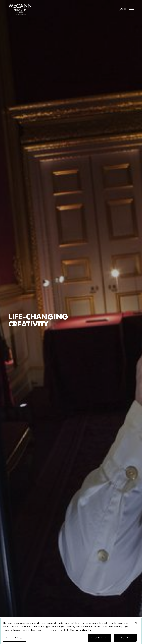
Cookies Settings (15, 639)
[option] (71, 322)
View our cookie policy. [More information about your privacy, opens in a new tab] (81, 631)
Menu (126, 9)
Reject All (125, 639)
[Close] (136, 624)
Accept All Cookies (99, 639)
